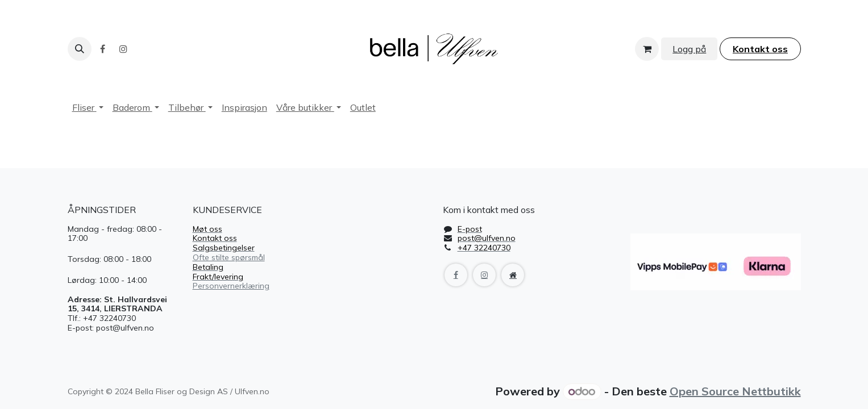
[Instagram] (123, 49)
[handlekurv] (647, 49)
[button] (80, 49)
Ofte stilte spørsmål (229, 257)
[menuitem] (88, 108)
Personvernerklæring (231, 286)
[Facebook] (103, 49)
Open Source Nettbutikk (735, 391)
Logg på (689, 49)
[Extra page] (513, 275)
